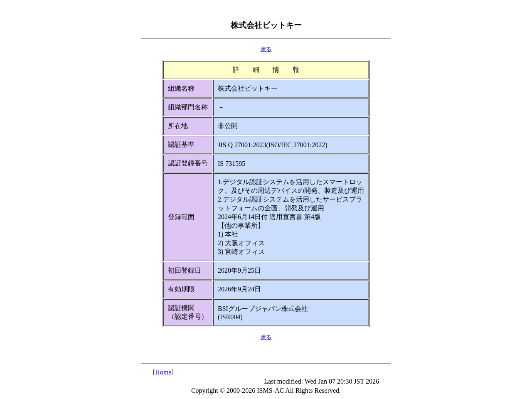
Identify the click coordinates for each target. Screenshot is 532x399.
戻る (266, 49)
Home (163, 372)
